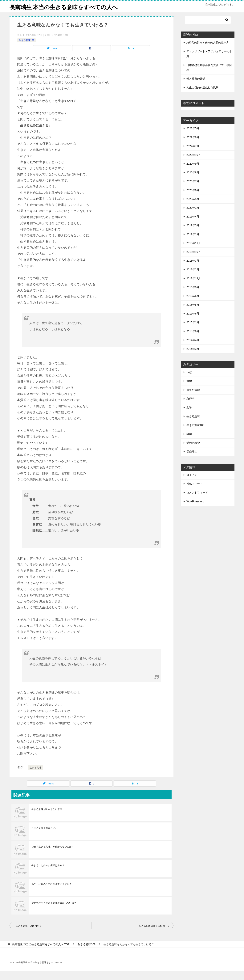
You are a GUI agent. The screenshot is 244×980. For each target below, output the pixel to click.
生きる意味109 (26, 49)
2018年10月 (194, 260)
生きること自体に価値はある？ (48, 874)
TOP (41, 953)
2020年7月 (193, 190)
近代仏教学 (193, 451)
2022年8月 (193, 146)
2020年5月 (193, 208)
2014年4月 (193, 349)
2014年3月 (193, 357)
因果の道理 (193, 399)
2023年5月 (193, 137)
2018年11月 (194, 252)
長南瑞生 (192, 460)
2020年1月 (193, 216)
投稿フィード (194, 492)
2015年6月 (193, 322)
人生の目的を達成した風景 (202, 96)
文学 (189, 416)
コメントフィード (197, 501)
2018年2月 (193, 278)
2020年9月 (193, 172)
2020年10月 (194, 163)
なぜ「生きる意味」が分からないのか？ (53, 855)
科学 (189, 443)
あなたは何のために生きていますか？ (52, 893)
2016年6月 (193, 305)
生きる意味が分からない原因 (47, 818)
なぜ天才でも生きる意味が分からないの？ (54, 911)
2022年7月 (193, 155)
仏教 (189, 381)
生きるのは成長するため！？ (154, 934)
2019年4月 (193, 225)
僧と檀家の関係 (196, 87)
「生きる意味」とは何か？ (28, 934)
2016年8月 (193, 296)
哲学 (189, 390)
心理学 (190, 407)
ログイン (192, 484)
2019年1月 (193, 243)
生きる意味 (35, 776)
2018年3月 (193, 269)
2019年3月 (193, 234)
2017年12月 (194, 287)
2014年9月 (193, 340)
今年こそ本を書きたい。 (44, 837)
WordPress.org (195, 510)
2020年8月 (193, 181)
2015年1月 (193, 331)
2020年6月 (193, 199)
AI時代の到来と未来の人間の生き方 (208, 51)
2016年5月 (193, 313)
